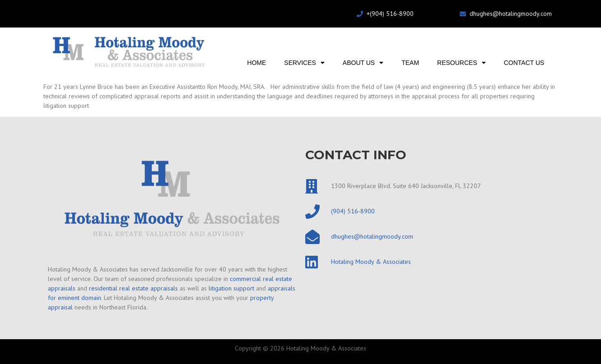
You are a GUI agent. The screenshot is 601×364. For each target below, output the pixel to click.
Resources (461, 63)
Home (256, 63)
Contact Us (524, 63)
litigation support (231, 288)
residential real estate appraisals (133, 288)
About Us (363, 63)
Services (304, 63)
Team (410, 63)
